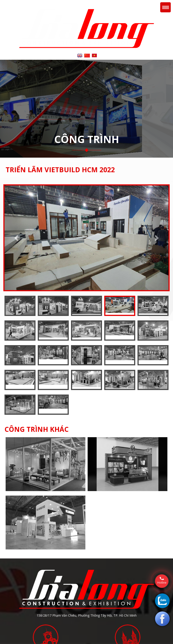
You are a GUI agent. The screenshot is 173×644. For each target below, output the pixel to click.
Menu (165, 7)
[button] (17, 238)
